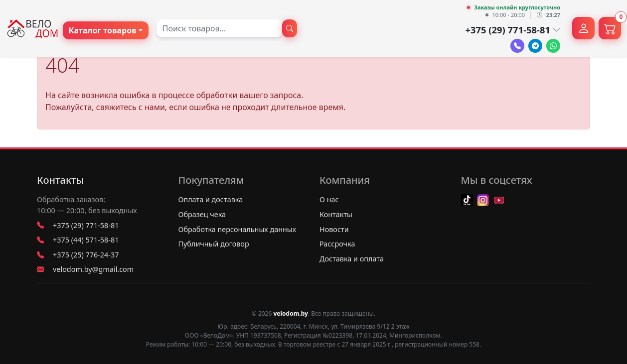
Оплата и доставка (211, 199)
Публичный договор (214, 244)
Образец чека (202, 214)
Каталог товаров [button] (103, 30)
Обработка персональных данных (237, 229)
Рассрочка (337, 244)
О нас (329, 199)
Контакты (60, 180)
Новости (334, 229)
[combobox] (220, 28)
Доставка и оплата (352, 259)
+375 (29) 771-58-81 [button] (513, 30)
